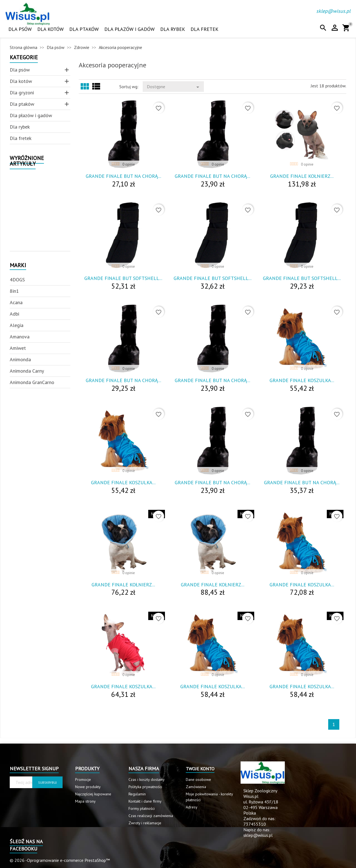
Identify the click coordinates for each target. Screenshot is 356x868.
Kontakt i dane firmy (145, 801)
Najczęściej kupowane (93, 794)
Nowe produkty (88, 787)
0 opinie (129, 164)
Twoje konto (200, 769)
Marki (18, 266)
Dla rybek (173, 29)
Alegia (17, 325)
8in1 (14, 291)
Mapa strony (85, 801)
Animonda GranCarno (32, 382)
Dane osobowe (198, 780)
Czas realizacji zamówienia (151, 816)
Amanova (20, 337)
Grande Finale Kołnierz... (302, 176)
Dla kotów (50, 29)
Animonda (20, 359)
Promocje (83, 780)
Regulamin (137, 794)
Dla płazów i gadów (129, 29)
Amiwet (18, 348)
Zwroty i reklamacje (145, 823)
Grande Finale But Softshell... (123, 278)
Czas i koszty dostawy (147, 780)
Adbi (14, 314)
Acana (16, 302)
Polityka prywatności (145, 787)
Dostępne (174, 87)
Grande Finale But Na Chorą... (123, 176)
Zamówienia (196, 787)
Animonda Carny (27, 371)
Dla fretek (204, 29)
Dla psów (20, 29)
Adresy (192, 807)
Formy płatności (142, 808)
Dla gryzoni (22, 93)
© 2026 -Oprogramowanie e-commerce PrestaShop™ (60, 860)
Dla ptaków (84, 29)
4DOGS (17, 280)
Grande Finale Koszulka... (302, 380)
